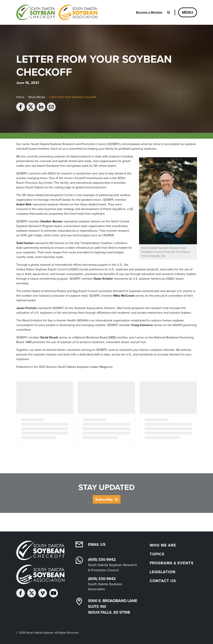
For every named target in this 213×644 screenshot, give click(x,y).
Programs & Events (172, 563)
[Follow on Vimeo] (43, 593)
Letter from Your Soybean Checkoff (73, 97)
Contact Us (163, 581)
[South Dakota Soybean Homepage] (57, 12)
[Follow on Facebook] (21, 593)
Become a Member (149, 12)
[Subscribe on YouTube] (54, 593)
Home (20, 97)
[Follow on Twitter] (32, 593)
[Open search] (169, 12)
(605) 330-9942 (102, 559)
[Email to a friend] (51, 107)
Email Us (97, 544)
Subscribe (104, 499)
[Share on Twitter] (31, 107)
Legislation (163, 572)
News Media (37, 97)
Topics (157, 554)
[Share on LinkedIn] (41, 107)
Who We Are (163, 545)
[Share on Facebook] (21, 107)
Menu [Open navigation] (188, 12)
